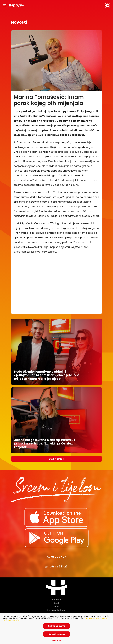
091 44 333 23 (56, 567)
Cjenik (56, 603)
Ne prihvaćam (57, 634)
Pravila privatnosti (92, 618)
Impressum (57, 599)
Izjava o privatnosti (56, 610)
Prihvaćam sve (57, 626)
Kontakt (57, 607)
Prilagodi (56, 640)
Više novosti (57, 459)
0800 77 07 (56, 557)
